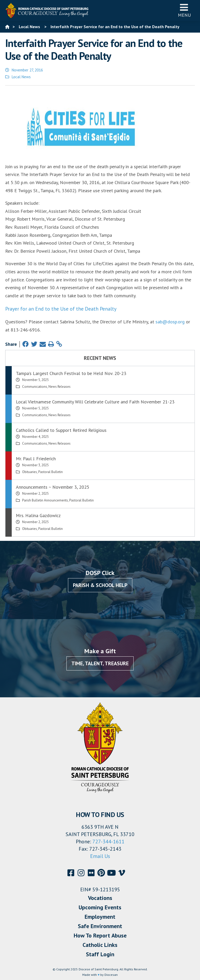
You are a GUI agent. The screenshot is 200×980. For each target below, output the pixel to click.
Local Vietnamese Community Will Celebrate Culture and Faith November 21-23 (95, 402)
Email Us (100, 856)
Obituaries (30, 472)
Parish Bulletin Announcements (45, 500)
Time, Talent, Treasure (100, 663)
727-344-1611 (108, 842)
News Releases (60, 387)
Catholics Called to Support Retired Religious (61, 430)
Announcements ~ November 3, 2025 (53, 487)
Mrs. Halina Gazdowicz (38, 515)
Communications (35, 387)
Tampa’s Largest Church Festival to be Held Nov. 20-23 (71, 373)
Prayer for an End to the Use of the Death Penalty (61, 309)
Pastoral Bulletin (51, 472)
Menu (184, 10)
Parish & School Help (100, 585)
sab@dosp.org (170, 322)
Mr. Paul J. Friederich (36, 459)
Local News (21, 77)
